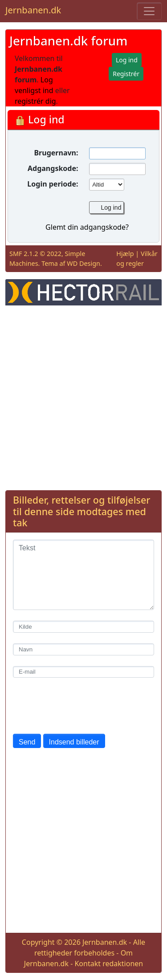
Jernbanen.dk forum (68, 41)
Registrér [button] (126, 74)
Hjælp (125, 254)
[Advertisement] (83, 396)
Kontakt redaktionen (109, 964)
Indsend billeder (74, 742)
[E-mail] (83, 672)
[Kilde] (83, 627)
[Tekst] (83, 575)
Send (27, 742)
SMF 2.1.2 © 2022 (35, 254)
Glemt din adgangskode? (87, 227)
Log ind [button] (127, 60)
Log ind (111, 207)
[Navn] (83, 649)
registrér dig (35, 101)
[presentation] (81, 706)
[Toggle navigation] (149, 11)
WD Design (83, 263)
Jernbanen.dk (33, 10)
